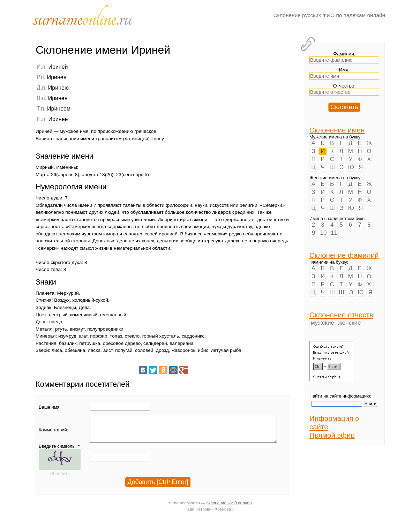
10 (324, 233)
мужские (322, 323)
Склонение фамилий (344, 255)
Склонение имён (337, 130)
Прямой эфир (332, 435)
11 (334, 233)
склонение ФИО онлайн (229, 508)
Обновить (60, 479)
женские (349, 323)
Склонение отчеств (341, 315)
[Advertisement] (247, 107)
